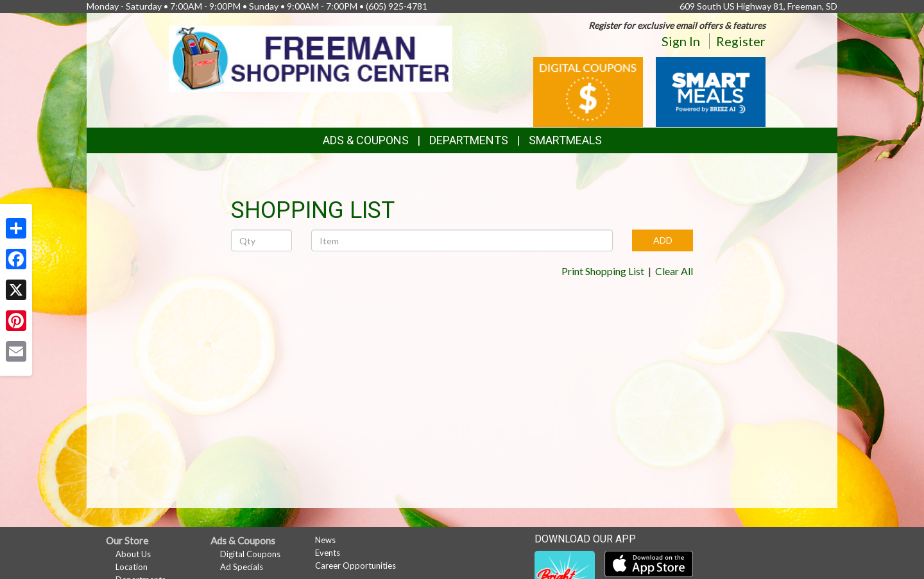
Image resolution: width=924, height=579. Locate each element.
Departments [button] (469, 140)
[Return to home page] (311, 57)
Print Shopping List (603, 271)
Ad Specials (242, 567)
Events (328, 553)
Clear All (674, 271)
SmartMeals (565, 140)
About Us (133, 554)
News (325, 540)
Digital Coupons (250, 554)
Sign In (681, 41)
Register (741, 41)
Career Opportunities (355, 566)
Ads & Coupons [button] (366, 140)
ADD (663, 240)
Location (132, 567)
